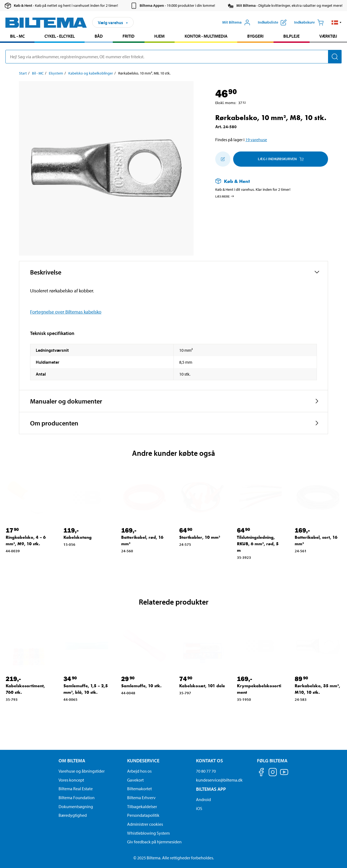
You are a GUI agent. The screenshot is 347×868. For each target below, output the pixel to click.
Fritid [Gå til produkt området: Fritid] (128, 36)
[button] (337, 22)
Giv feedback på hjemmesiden (154, 842)
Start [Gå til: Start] (23, 73)
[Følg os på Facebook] (261, 773)
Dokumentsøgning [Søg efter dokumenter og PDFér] (76, 806)
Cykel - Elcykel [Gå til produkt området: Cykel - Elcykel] (60, 36)
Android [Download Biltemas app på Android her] (203, 799)
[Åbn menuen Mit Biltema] (236, 22)
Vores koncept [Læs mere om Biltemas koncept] (71, 780)
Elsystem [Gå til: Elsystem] (56, 73)
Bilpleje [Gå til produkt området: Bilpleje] (291, 36)
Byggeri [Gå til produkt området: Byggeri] (255, 36)
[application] (336, 856)
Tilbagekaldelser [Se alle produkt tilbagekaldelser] (142, 806)
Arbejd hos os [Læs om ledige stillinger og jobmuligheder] (139, 771)
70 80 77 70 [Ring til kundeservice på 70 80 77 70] (206, 771)
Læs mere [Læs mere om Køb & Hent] (225, 196)
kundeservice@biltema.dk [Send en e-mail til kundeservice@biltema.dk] (219, 780)
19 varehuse (256, 140)
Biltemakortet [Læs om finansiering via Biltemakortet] (139, 789)
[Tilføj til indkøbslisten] (223, 159)
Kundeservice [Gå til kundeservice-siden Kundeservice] (143, 761)
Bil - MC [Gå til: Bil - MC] (38, 73)
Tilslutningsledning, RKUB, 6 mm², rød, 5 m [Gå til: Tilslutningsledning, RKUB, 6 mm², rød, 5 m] (258, 544)
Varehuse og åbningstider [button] (82, 771)
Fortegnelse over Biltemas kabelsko (66, 312)
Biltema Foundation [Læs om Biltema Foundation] (77, 798)
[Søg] (335, 57)
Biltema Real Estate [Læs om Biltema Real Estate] (76, 789)
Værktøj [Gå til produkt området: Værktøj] (328, 36)
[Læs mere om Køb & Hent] (266, 181)
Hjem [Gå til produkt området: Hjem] (159, 36)
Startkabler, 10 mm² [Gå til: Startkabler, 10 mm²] (200, 537)
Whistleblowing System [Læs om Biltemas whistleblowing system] (148, 833)
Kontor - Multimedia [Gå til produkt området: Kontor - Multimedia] (206, 36)
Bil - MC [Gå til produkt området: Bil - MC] (17, 36)
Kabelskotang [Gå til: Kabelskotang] (78, 537)
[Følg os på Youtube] (284, 775)
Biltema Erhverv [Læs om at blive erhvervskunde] (141, 798)
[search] (173, 57)
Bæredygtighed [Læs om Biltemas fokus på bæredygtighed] (73, 815)
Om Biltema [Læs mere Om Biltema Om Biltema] (72, 761)
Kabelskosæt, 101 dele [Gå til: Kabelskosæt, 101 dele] (202, 686)
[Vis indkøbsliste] (272, 22)
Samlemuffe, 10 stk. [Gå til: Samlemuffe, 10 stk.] (141, 686)
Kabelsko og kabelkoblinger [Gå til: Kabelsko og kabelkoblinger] (91, 73)
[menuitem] (17, 37)
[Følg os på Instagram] (273, 773)
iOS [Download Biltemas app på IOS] (199, 808)
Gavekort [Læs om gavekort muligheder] (135, 780)
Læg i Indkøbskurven (281, 159)
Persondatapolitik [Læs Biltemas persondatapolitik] (143, 815)
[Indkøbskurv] (309, 22)
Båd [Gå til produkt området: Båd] (99, 36)
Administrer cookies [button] (145, 824)
